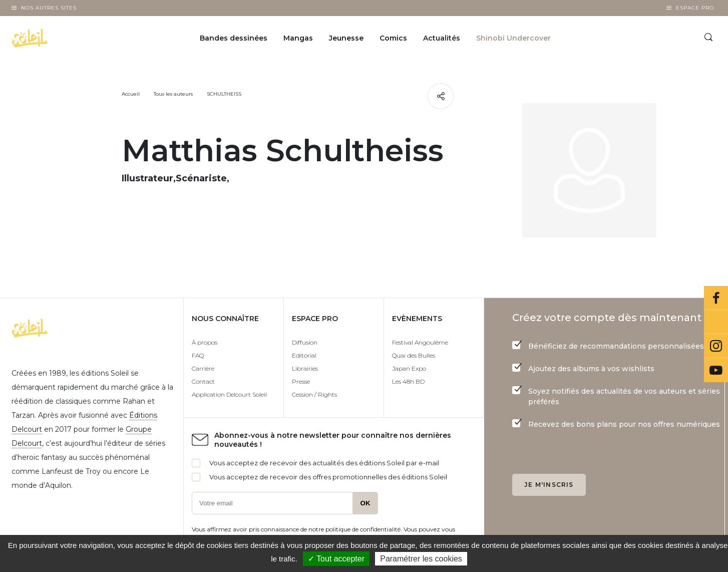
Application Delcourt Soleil (229, 394)
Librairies (305, 368)
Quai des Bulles (414, 355)
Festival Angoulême (420, 342)
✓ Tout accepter (336, 559)
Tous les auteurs (173, 94)
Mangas (298, 38)
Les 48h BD (408, 381)
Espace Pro (695, 8)
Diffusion (305, 342)
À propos (205, 342)
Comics (393, 38)
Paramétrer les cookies (421, 559)
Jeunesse (346, 38)
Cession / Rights (314, 394)
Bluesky (716, 322)
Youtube (716, 370)
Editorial (304, 355)
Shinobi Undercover (513, 38)
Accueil (131, 94)
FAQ (198, 355)
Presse (301, 381)
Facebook (716, 298)
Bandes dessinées (234, 38)
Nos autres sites (49, 8)
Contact (203, 381)
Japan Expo (409, 368)
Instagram (716, 346)
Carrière (203, 368)
